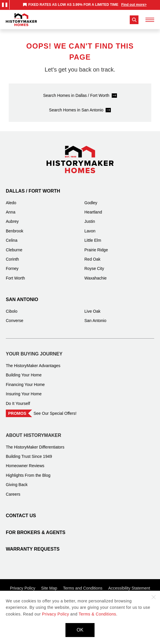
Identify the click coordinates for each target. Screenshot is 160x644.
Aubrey (12, 221)
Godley (91, 203)
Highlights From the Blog (28, 475)
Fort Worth (15, 278)
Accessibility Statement (129, 588)
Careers (13, 494)
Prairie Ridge (96, 250)
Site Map (49, 588)
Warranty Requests (33, 549)
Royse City (94, 268)
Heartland (93, 212)
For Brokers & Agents (36, 532)
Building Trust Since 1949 (29, 456)
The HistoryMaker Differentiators (35, 447)
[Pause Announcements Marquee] (5, 5)
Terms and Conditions (83, 588)
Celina (12, 240)
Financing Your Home (25, 385)
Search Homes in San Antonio (76, 110)
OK (80, 630)
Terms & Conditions (97, 614)
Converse (15, 321)
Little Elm (93, 240)
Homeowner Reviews (25, 466)
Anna (11, 212)
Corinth (12, 259)
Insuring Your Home (24, 394)
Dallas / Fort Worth (33, 191)
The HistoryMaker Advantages (33, 366)
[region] (85, 5)
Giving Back (17, 485)
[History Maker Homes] (21, 20)
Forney (12, 268)
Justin (90, 221)
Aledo (11, 203)
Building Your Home (24, 375)
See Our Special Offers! (55, 413)
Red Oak (92, 259)
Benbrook (15, 231)
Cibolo (12, 311)
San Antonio (22, 299)
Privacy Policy (23, 588)
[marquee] (85, 5)
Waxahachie (96, 278)
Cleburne (14, 250)
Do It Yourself (18, 403)
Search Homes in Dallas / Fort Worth (76, 95)
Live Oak (92, 311)
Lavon (90, 231)
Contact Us (21, 516)
